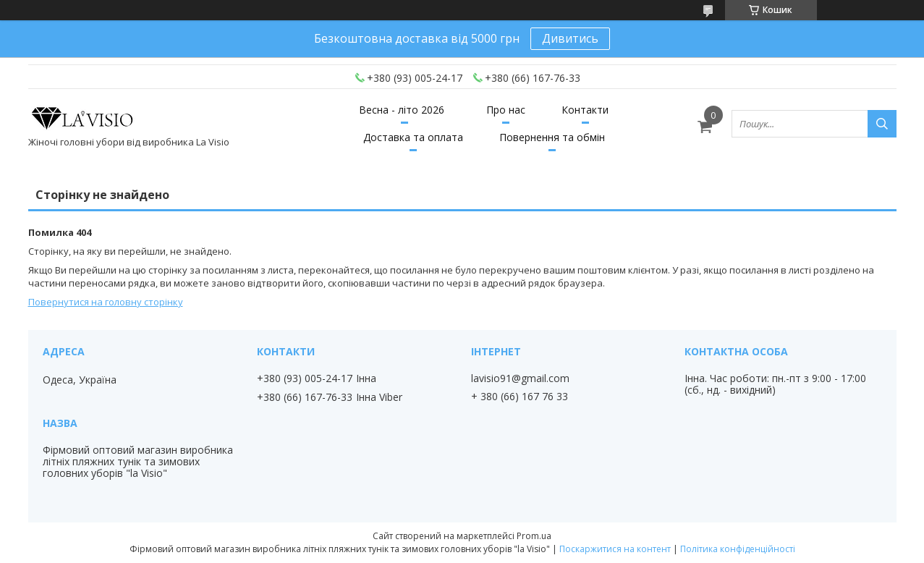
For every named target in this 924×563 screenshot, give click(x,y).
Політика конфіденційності (738, 549)
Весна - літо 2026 (402, 110)
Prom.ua (534, 536)
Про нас (506, 110)
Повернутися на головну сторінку (106, 302)
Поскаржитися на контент (615, 549)
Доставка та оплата (413, 137)
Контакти (585, 110)
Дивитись (570, 38)
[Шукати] (882, 124)
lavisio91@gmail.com (520, 378)
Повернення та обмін (552, 137)
